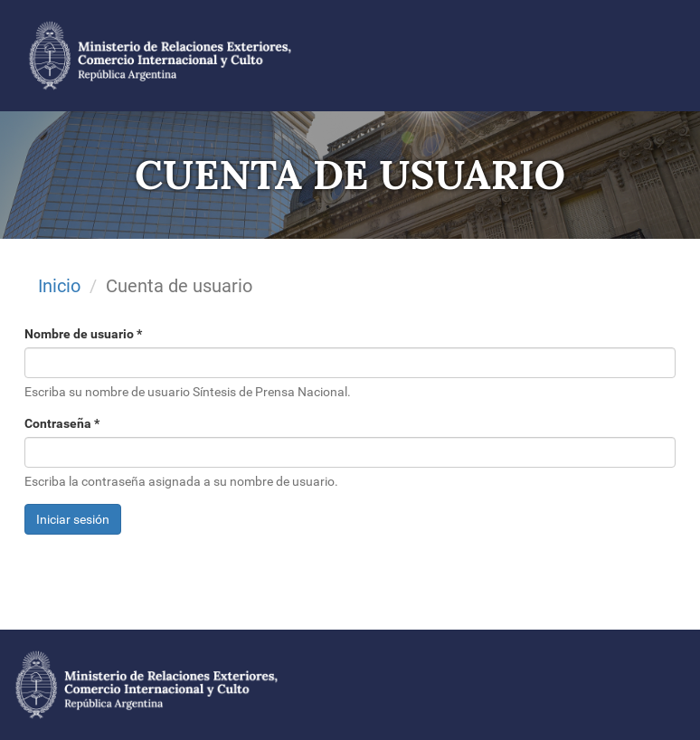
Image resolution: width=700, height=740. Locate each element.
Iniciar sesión (73, 519)
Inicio (59, 286)
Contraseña (62, 423)
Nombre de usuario (83, 334)
